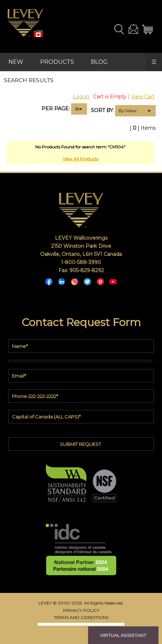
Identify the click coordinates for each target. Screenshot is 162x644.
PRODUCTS (57, 62)
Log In (81, 97)
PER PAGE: (56, 109)
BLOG (99, 62)
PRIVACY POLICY (81, 610)
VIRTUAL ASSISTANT (123, 635)
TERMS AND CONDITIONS (81, 617)
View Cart (143, 97)
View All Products (80, 159)
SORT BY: (102, 110)
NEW (16, 62)
